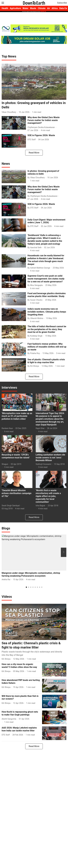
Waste (33, 8)
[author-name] (9, 112)
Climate (42, 8)
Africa (55, 8)
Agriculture (15, 8)
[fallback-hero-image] (34, 82)
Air (49, 8)
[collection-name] (9, 56)
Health (5, 8)
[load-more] (34, 153)
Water (25, 8)
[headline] (34, 105)
